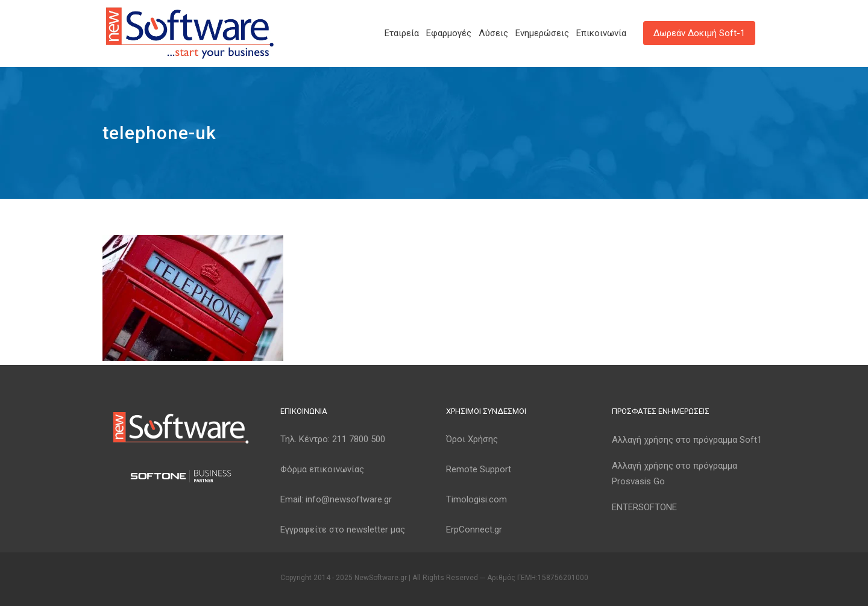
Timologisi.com (476, 499)
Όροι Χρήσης (472, 439)
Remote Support (479, 469)
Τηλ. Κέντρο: (333, 439)
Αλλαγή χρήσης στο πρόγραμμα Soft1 (687, 440)
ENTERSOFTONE (644, 507)
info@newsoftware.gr (349, 499)
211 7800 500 (359, 439)
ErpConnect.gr (474, 529)
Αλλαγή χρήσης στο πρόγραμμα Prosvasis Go (675, 473)
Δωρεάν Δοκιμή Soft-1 (699, 33)
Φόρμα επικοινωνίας (322, 469)
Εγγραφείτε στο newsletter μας (343, 529)
